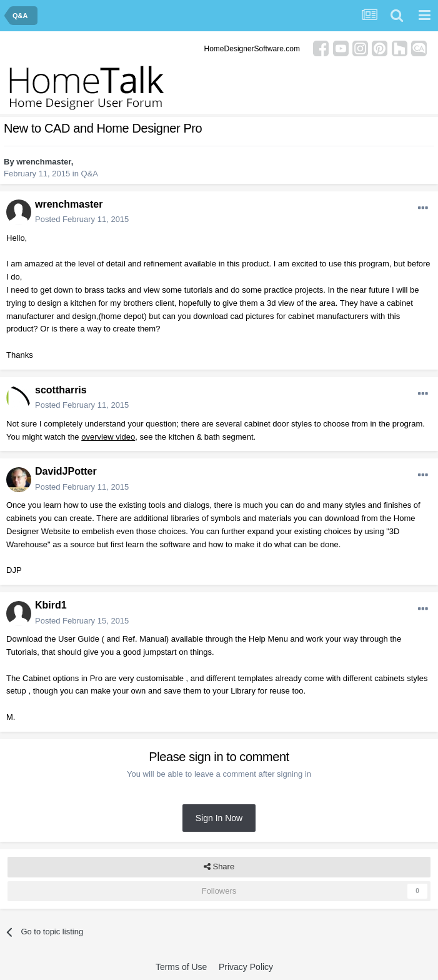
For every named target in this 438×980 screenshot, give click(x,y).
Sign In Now (219, 818)
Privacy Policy (246, 967)
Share (219, 867)
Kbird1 (51, 605)
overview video (108, 437)
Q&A (90, 174)
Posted (82, 219)
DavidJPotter (66, 471)
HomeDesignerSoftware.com (252, 49)
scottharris (61, 390)
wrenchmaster (43, 162)
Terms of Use (181, 967)
